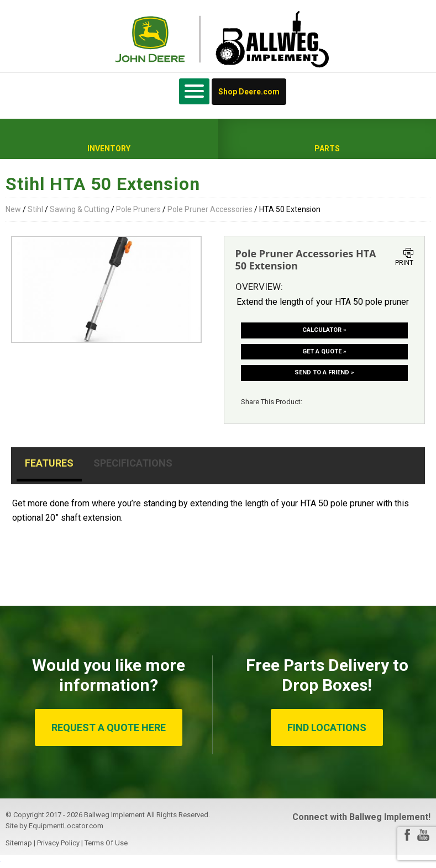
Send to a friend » (324, 372)
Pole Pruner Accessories (210, 209)
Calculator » (324, 330)
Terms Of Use (106, 843)
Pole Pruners (138, 209)
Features (49, 463)
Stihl (35, 209)
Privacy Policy (58, 843)
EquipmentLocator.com (66, 826)
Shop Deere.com (249, 92)
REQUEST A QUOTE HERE (109, 727)
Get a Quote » (324, 351)
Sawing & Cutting (80, 209)
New (13, 209)
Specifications (133, 463)
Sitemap (19, 843)
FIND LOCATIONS (327, 727)
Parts (327, 149)
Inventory (109, 149)
